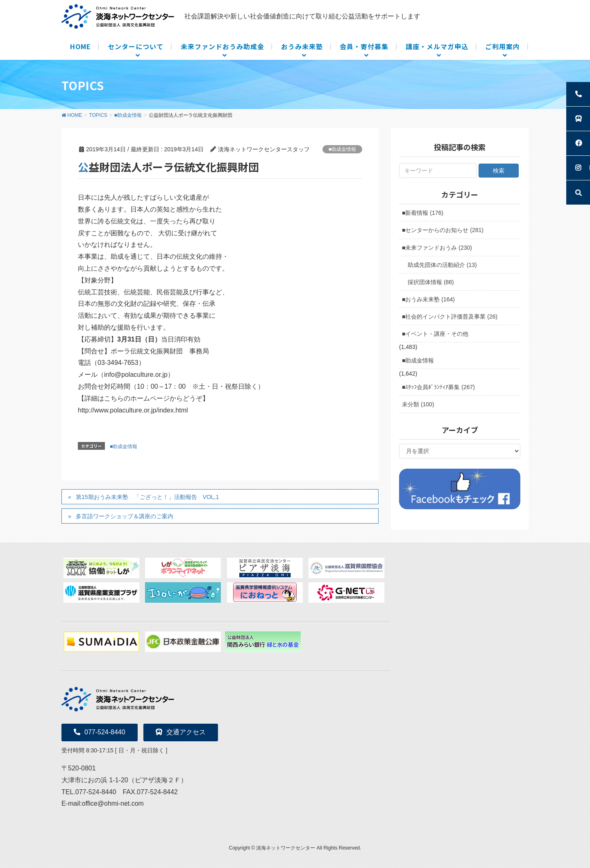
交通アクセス (181, 732)
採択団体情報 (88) (431, 282)
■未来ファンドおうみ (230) (437, 248)
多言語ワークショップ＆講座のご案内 (125, 516)
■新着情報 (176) (423, 213)
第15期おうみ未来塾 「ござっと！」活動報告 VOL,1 (147, 497)
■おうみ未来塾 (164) (428, 299)
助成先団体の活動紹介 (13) (442, 265)
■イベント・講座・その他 (435, 334)
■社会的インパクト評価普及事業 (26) (450, 317)
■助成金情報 (342, 149)
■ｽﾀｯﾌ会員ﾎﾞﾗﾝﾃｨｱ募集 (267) (438, 387)
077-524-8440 (100, 732)
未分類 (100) (418, 404)
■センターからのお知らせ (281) (443, 230)
